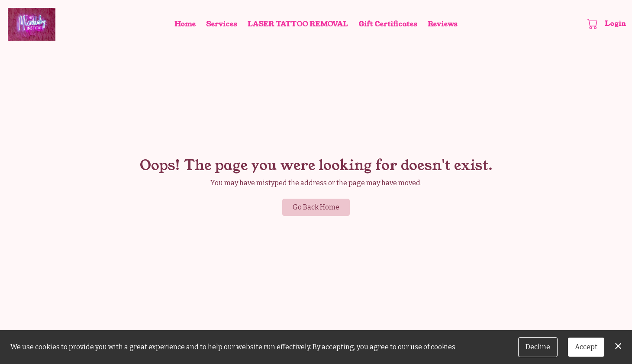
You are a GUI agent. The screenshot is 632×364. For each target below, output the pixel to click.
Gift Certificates (388, 24)
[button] (593, 24)
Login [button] (615, 24)
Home (185, 24)
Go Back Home (316, 207)
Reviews (443, 24)
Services (222, 24)
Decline (538, 347)
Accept (586, 347)
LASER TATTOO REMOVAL (298, 24)
